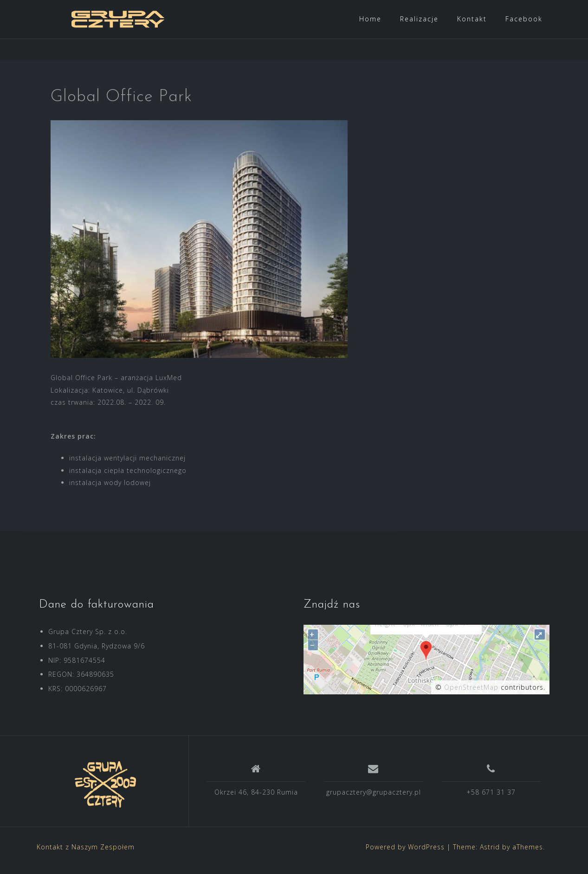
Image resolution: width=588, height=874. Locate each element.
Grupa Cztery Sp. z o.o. (88, 638)
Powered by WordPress (405, 854)
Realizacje (419, 19)
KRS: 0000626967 (78, 696)
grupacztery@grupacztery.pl (374, 799)
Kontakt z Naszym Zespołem (86, 854)
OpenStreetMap (471, 694)
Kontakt (472, 19)
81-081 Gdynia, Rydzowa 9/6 (97, 653)
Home (370, 19)
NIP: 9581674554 (77, 667)
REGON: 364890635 (81, 681)
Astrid (490, 854)
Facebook (524, 19)
